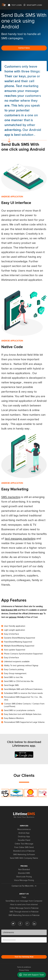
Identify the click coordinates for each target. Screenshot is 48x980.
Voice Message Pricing (24, 880)
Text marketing (27, 86)
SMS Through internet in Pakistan (24, 912)
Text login (15, 5)
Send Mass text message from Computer (24, 901)
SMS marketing (11, 497)
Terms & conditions (24, 967)
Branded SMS (24, 873)
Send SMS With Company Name (24, 858)
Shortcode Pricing (24, 877)
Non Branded (24, 869)
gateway (13, 617)
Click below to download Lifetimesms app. (24, 744)
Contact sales (24, 48)
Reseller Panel (24, 840)
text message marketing (20, 539)
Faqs (24, 897)
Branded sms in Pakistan (24, 851)
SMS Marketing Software (24, 854)
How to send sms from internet (24, 904)
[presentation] (21, 949)
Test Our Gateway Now (24, 957)
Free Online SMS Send (24, 847)
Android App (24, 833)
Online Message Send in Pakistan (24, 908)
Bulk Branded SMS (9, 610)
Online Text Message (24, 844)
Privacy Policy (24, 970)
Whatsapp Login (33, 5)
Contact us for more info (24, 886)
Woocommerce (24, 829)
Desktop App (24, 837)
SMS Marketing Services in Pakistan (24, 915)
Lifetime (24, 815)
